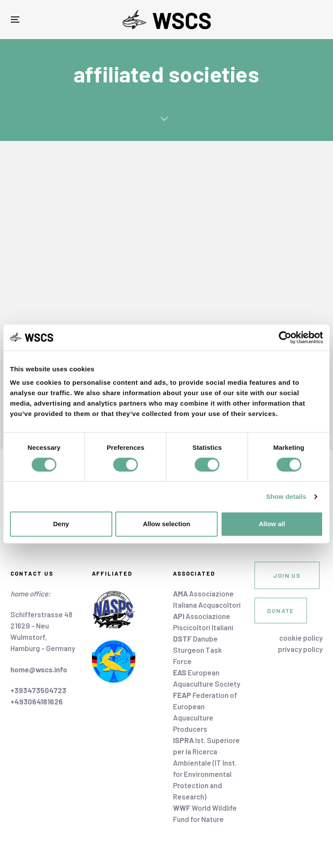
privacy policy (300, 649)
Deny (61, 524)
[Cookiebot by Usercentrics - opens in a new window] (285, 337)
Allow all (272, 524)
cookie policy (301, 638)
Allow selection (166, 524)
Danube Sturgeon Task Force (198, 650)
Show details (286, 496)
